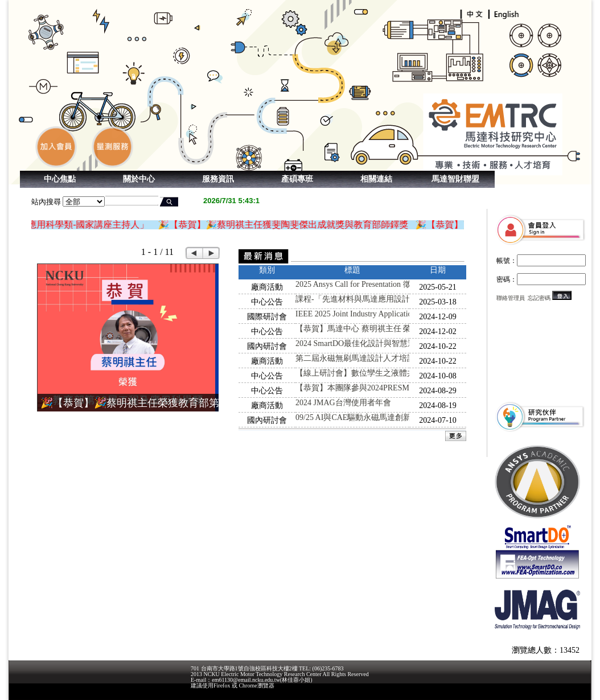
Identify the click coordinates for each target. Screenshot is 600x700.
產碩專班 (297, 179)
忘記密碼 (539, 298)
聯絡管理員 (511, 298)
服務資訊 (218, 179)
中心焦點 (60, 179)
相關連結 (376, 179)
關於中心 (139, 179)
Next (211, 253)
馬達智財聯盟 (455, 179)
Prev (194, 253)
